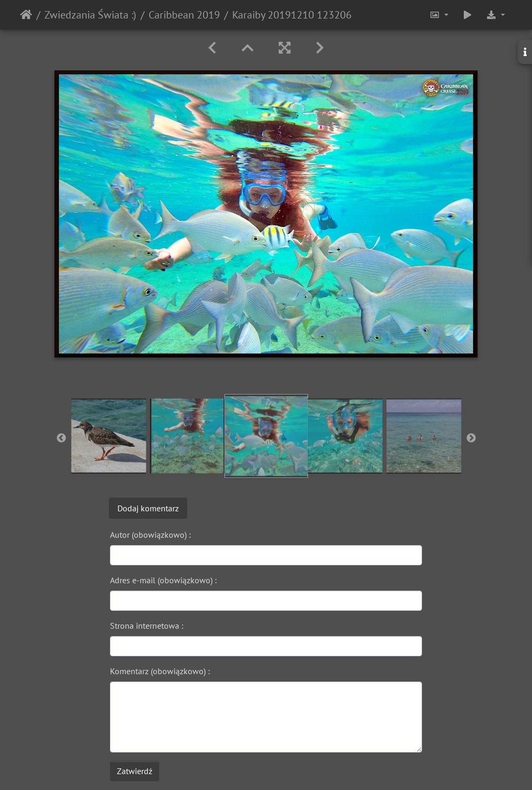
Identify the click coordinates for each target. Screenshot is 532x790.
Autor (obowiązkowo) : (150, 535)
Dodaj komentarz (148, 508)
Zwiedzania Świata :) (90, 15)
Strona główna (26, 15)
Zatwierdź (135, 771)
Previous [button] (61, 438)
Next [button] (471, 438)
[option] (109, 436)
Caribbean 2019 (184, 15)
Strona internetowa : (147, 626)
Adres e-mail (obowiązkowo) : (163, 580)
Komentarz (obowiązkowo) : (160, 671)
